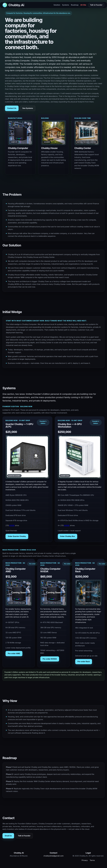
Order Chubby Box (68, 536)
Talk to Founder (96, 5)
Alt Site (83, 5)
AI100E (12, 525)
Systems (66, 5)
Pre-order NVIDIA (50, 659)
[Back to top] (13, 5)
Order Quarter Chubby (17, 536)
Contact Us (12, 108)
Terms (92, 860)
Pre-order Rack (84, 662)
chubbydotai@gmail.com (53, 856)
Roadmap (75, 5)
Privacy (85, 860)
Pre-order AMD (14, 653)
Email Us (8, 836)
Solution (57, 5)
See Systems (28, 108)
